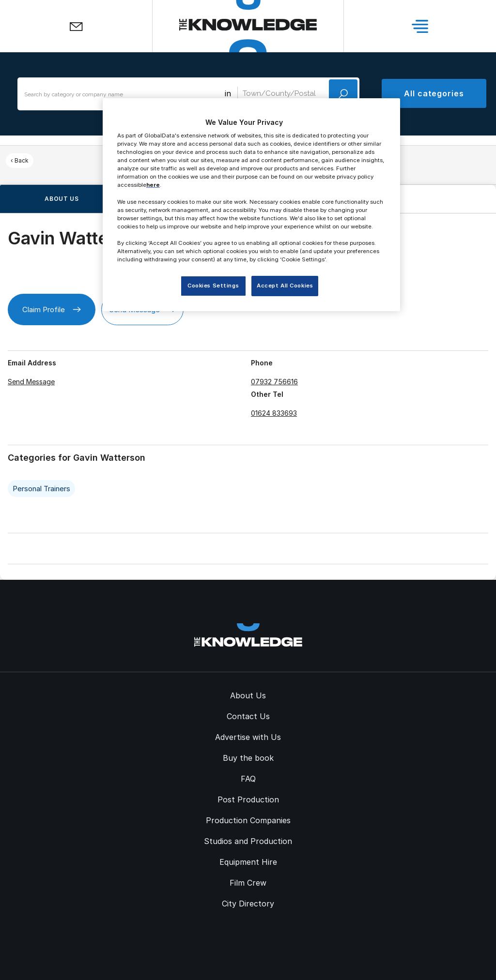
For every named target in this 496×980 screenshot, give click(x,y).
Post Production (248, 799)
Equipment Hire (248, 862)
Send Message (31, 382)
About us (62, 199)
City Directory (248, 904)
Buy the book (248, 758)
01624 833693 (274, 413)
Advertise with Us (248, 737)
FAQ (248, 779)
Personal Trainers (41, 489)
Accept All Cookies (285, 286)
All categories (434, 93)
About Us (248, 695)
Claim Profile (52, 309)
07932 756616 (274, 382)
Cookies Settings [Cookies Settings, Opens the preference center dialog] (213, 286)
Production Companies (248, 820)
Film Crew (248, 883)
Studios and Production (248, 841)
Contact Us (248, 716)
